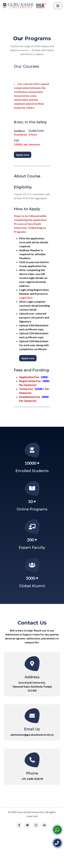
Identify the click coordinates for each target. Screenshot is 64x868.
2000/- (45, 397)
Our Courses (26, 66)
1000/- (45, 377)
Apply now (23, 155)
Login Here (26, 298)
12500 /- (39, 389)
